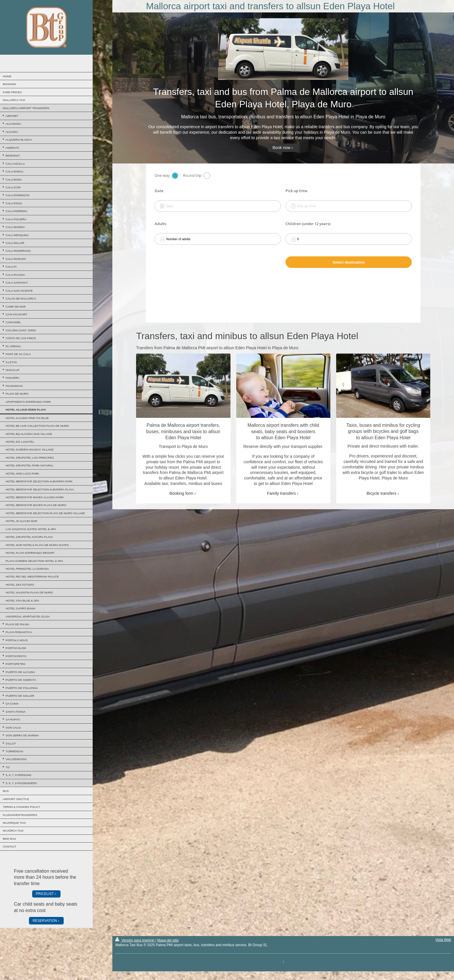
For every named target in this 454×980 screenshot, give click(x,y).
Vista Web (443, 940)
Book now (281, 148)
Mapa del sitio (168, 940)
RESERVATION (45, 921)
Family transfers (281, 493)
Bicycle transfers (381, 493)
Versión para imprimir (135, 940)
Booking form (181, 493)
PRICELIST (45, 894)
